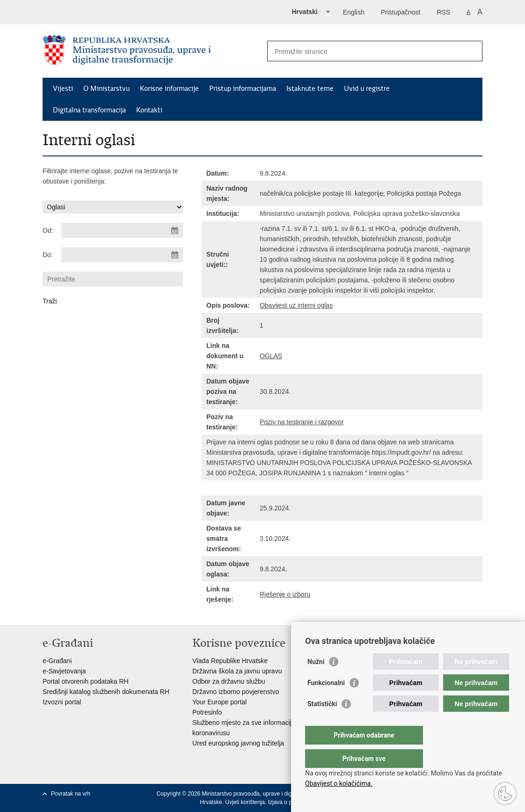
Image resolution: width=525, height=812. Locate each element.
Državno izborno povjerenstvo (236, 692)
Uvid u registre (367, 89)
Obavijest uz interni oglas (296, 305)
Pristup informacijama (243, 89)
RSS (444, 12)
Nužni (316, 680)
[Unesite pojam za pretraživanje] (365, 51)
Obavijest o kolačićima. (339, 783)
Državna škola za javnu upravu (237, 671)
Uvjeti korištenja (245, 802)
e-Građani (57, 661)
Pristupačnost (401, 12)
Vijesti (63, 89)
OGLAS (271, 356)
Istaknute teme (310, 89)
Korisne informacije (169, 89)
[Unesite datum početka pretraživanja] (122, 230)
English (354, 12)
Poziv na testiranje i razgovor (302, 422)
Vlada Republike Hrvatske (230, 661)
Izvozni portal (62, 702)
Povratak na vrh (71, 794)
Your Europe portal (219, 702)
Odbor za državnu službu (229, 681)
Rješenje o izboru (285, 594)
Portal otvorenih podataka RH (86, 681)
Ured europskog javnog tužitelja (238, 743)
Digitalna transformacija (89, 110)
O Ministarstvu (106, 89)
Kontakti (149, 110)
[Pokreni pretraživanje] (472, 51)
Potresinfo (207, 712)
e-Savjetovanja (64, 671)
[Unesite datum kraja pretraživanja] (122, 255)
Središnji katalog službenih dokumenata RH (106, 692)
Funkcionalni (326, 701)
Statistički (322, 723)
